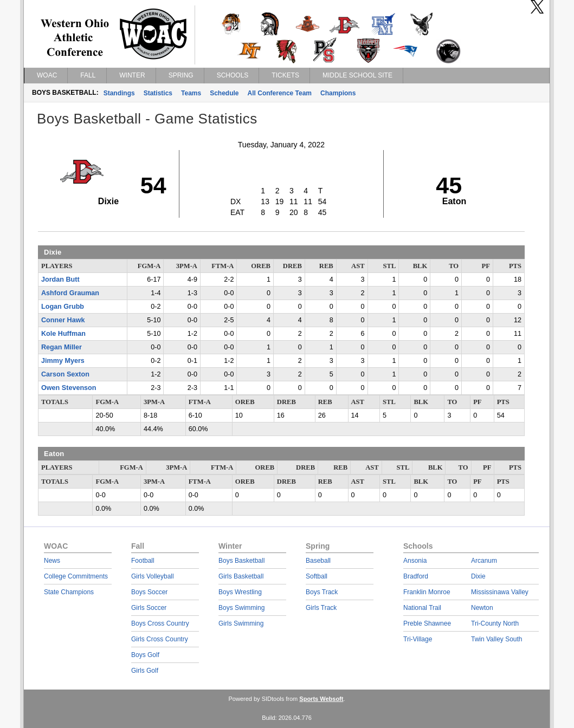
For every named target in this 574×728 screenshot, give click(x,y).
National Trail (422, 608)
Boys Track (322, 592)
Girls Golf (145, 671)
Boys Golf (145, 655)
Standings (119, 93)
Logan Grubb (63, 307)
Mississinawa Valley (500, 592)
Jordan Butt (60, 279)
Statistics (158, 93)
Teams (191, 93)
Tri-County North (495, 623)
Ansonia (415, 561)
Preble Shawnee (427, 623)
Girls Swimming (241, 623)
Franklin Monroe (427, 592)
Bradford (416, 576)
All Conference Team (280, 93)
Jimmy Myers (63, 361)
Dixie (478, 576)
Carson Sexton (65, 374)
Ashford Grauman (70, 293)
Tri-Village (418, 639)
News (52, 561)
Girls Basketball (241, 576)
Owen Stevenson (69, 388)
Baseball (318, 561)
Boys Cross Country (160, 623)
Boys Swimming (241, 608)
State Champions (69, 592)
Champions (338, 93)
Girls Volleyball (153, 576)
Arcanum (484, 561)
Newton (482, 608)
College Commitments (76, 576)
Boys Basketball (241, 561)
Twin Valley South (497, 639)
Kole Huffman (63, 334)
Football (143, 561)
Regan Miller (62, 347)
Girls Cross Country (160, 639)
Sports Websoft (321, 699)
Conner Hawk (63, 320)
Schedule (224, 93)
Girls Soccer (149, 608)
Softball (317, 576)
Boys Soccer (149, 592)
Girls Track (321, 608)
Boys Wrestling (240, 592)
